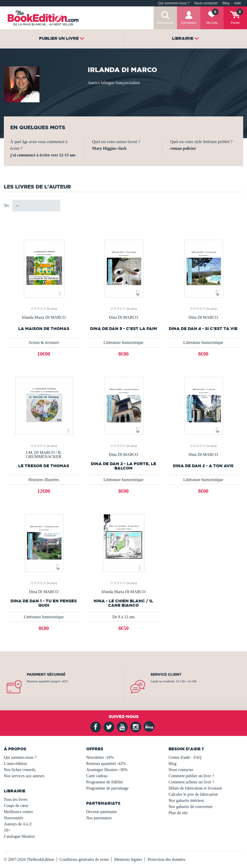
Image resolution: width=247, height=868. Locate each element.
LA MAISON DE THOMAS (44, 329)
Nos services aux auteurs (24, 776)
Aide (238, 3)
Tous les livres (16, 799)
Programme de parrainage (107, 788)
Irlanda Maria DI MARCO (44, 317)
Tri (6, 206)
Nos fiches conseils (20, 770)
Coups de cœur (16, 806)
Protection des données (166, 859)
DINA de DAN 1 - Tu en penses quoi (44, 603)
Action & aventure (44, 342)
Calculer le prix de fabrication (193, 794)
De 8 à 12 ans (123, 617)
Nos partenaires (99, 818)
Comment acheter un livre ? (191, 782)
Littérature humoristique (123, 342)
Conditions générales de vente (84, 859)
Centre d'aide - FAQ (185, 757)
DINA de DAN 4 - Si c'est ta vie (203, 329)
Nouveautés (14, 818)
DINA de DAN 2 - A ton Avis (203, 466)
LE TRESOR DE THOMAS (44, 466)
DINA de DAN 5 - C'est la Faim (123, 329)
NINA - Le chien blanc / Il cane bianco (123, 603)
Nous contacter (206, 3)
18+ (7, 830)
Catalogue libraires (19, 836)
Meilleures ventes (18, 812)
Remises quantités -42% (106, 764)
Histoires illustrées (44, 480)
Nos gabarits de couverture (191, 807)
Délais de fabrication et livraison (195, 788)
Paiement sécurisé (46, 674)
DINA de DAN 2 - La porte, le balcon (123, 466)
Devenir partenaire (101, 812)
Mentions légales (128, 859)
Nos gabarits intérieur (186, 800)
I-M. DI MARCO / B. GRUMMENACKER (44, 455)
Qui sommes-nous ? (174, 3)
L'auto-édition (15, 764)
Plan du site (178, 813)
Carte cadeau (97, 776)
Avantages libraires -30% (107, 770)
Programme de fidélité (105, 782)
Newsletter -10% (100, 757)
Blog (226, 3)
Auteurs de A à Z (18, 824)
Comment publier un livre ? (191, 776)
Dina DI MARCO (123, 317)
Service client (166, 674)
